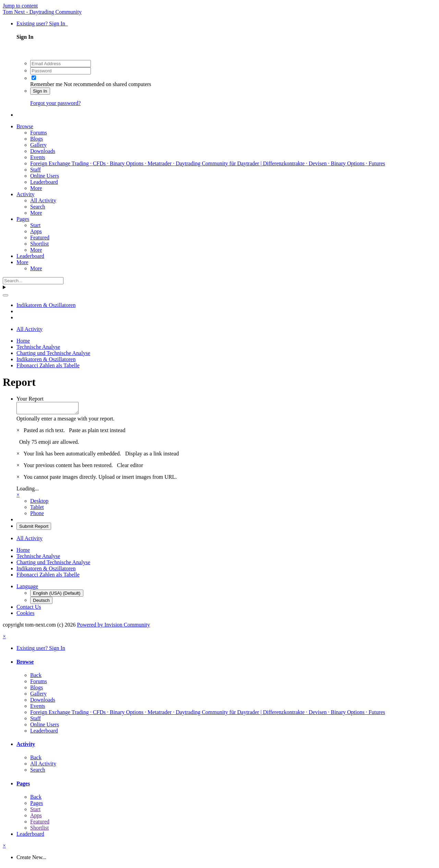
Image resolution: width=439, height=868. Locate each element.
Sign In (40, 91)
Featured (40, 237)
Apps (36, 231)
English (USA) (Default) (57, 595)
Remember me (46, 84)
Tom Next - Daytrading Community (42, 12)
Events (38, 157)
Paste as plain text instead (97, 432)
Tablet (37, 509)
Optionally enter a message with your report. (66, 421)
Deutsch (41, 602)
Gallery (38, 145)
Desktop (39, 503)
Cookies (25, 615)
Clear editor (130, 467)
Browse (25, 126)
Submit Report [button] (34, 528)
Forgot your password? (55, 103)
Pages (23, 219)
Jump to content (20, 6)
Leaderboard (44, 182)
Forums (39, 133)
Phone (37, 515)
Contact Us (29, 609)
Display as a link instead (152, 456)
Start (35, 225)
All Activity (43, 200)
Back (36, 677)
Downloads (43, 151)
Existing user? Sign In (42, 23)
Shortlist (39, 244)
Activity (25, 194)
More (36, 188)
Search (38, 207)
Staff (35, 170)
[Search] (33, 281)
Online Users (45, 176)
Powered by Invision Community (113, 627)
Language (27, 588)
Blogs (37, 139)
